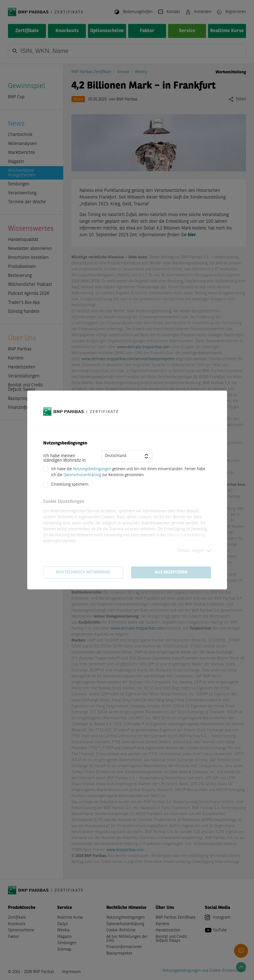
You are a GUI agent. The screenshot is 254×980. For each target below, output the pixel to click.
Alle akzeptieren (171, 572)
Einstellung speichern (70, 485)
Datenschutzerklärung (82, 475)
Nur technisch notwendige (83, 572)
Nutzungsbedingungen (92, 469)
